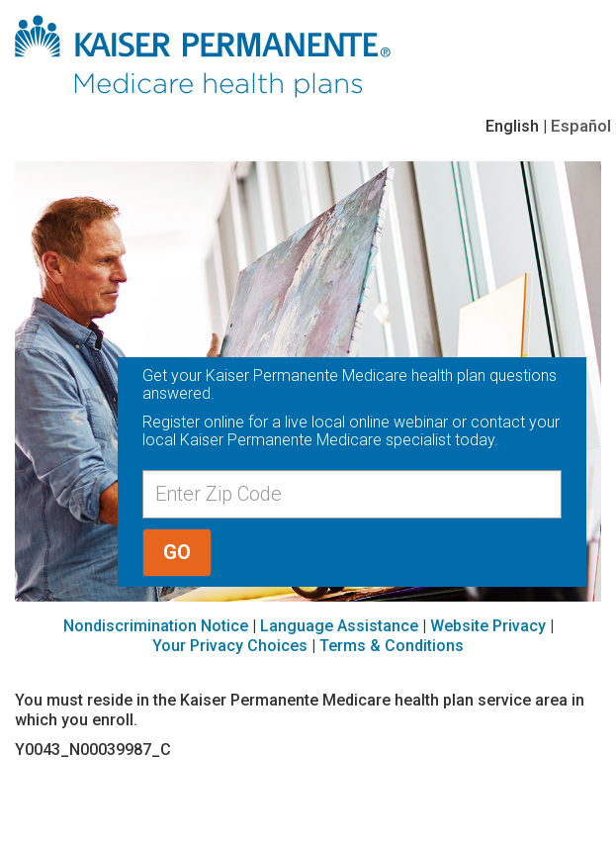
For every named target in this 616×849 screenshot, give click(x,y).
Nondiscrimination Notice (156, 626)
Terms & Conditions (392, 646)
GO (177, 552)
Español (581, 126)
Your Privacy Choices (230, 646)
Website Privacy (488, 626)
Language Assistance (339, 626)
